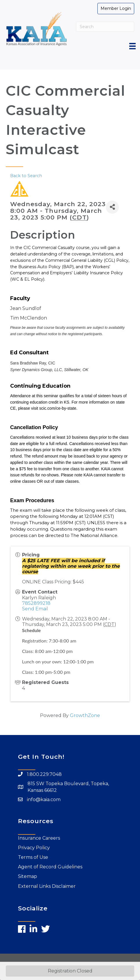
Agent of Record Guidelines (50, 867)
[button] (116, 9)
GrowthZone (85, 715)
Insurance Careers (39, 838)
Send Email (35, 609)
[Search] (105, 27)
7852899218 (36, 603)
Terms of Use (33, 857)
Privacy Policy (34, 848)
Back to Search (26, 176)
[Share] (112, 207)
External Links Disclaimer (47, 886)
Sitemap (28, 876)
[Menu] (132, 46)
